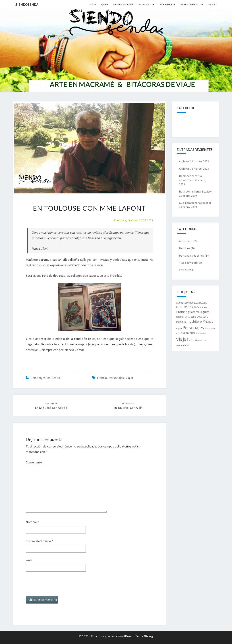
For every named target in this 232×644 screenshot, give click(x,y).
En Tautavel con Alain (128, 406)
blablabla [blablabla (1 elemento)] (203, 303)
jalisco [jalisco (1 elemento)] (187, 317)
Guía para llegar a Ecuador (195, 203)
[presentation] (53, 585)
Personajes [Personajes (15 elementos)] (193, 327)
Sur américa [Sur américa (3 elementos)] (188, 333)
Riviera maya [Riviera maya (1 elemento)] (210, 329)
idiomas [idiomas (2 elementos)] (180, 317)
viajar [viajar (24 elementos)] (182, 339)
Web (29, 560)
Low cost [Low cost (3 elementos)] (202, 317)
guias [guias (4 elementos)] (206, 312)
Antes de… (145, 4)
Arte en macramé (123, 4)
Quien (105, 4)
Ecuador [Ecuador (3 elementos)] (193, 307)
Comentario (34, 462)
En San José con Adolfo (51, 406)
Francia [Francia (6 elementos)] (182, 312)
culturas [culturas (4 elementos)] (182, 307)
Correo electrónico (39, 541)
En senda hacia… (190, 4)
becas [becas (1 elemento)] (196, 303)
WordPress (125, 636)
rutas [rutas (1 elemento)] (178, 333)
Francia (102, 378)
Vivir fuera (166, 4)
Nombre (32, 522)
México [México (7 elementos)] (208, 321)
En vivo (213, 4)
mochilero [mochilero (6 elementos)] (194, 321)
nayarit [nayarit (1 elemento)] (179, 329)
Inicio (93, 4)
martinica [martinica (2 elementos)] (181, 322)
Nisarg (149, 636)
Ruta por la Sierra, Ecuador (195, 191)
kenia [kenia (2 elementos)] (193, 317)
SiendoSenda (27, 4)
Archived (184, 161)
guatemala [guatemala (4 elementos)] (195, 312)
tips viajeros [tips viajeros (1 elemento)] (201, 333)
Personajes (116, 378)
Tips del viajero (188, 263)
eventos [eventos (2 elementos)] (202, 307)
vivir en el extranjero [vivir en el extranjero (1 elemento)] (197, 340)
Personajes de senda (45, 378)
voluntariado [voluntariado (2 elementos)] (183, 345)
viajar (130, 378)
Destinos (185, 248)
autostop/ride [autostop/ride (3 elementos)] (185, 303)
